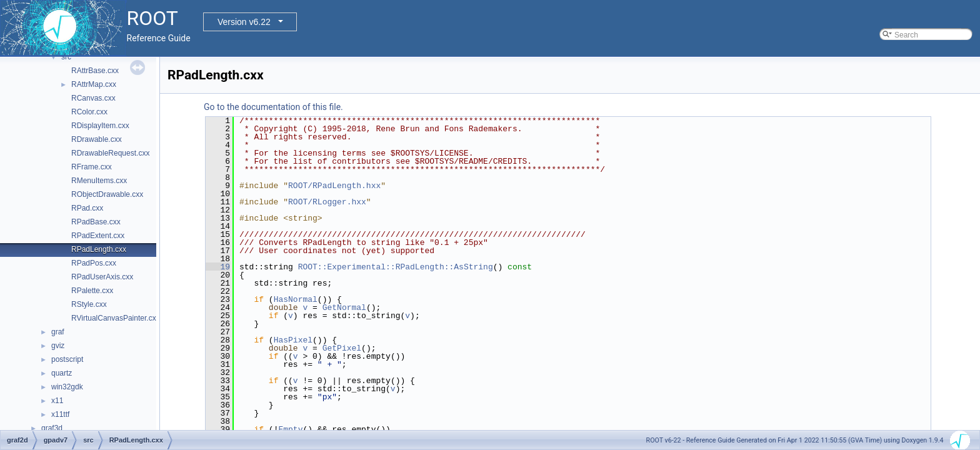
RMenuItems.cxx (99, 181)
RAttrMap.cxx (94, 84)
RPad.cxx (87, 208)
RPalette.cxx (92, 291)
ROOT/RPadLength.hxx (334, 186)
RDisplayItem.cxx (100, 126)
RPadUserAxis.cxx (102, 277)
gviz (58, 346)
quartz (62, 373)
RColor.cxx (89, 112)
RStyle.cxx (89, 304)
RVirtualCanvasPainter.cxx (116, 318)
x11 (57, 401)
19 (218, 267)
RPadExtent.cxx (98, 236)
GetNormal (344, 307)
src (66, 57)
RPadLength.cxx (99, 249)
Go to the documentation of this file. (273, 107)
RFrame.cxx (92, 167)
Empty (290, 429)
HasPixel (293, 340)
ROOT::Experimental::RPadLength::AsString (396, 267)
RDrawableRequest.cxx (110, 153)
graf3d (52, 428)
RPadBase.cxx (96, 222)
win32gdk (67, 387)
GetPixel (342, 348)
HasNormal (296, 299)
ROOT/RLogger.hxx (327, 202)
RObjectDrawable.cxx (107, 194)
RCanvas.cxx (93, 98)
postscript (67, 359)
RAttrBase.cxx (95, 71)
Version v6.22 (244, 22)
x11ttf (60, 414)
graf (58, 332)
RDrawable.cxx (97, 139)
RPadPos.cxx (94, 263)
